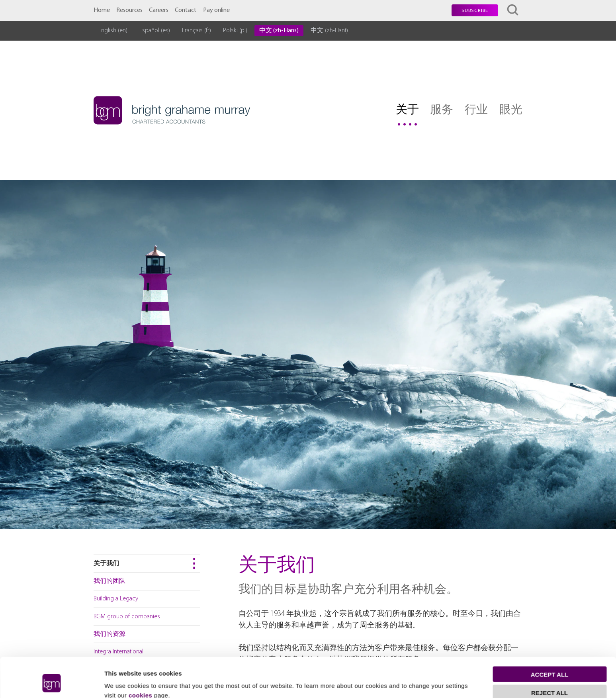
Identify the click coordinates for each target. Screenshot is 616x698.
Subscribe (475, 11)
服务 (442, 110)
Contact (186, 10)
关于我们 (106, 564)
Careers (159, 10)
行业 (476, 110)
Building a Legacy (116, 599)
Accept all (550, 640)
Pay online (216, 10)
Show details (123, 682)
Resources (129, 10)
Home (102, 10)
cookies (140, 660)
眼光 (511, 110)
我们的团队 (110, 581)
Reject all (550, 658)
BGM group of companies (127, 617)
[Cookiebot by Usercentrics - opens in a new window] (52, 682)
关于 (407, 110)
